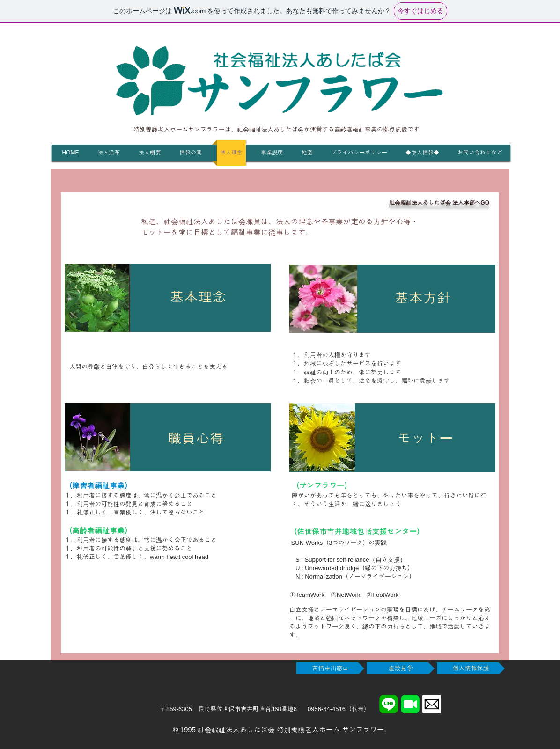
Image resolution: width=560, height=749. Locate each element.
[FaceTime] (410, 704)
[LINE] (389, 704)
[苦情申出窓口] (330, 668)
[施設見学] (401, 668)
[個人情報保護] (471, 668)
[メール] (432, 704)
